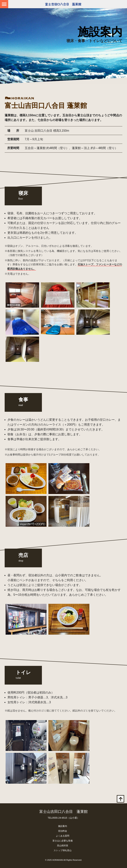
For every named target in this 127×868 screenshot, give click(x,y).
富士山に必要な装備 (63, 841)
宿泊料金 (63, 831)
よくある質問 (63, 836)
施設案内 (63, 826)
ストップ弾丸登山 (63, 850)
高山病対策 (63, 846)
